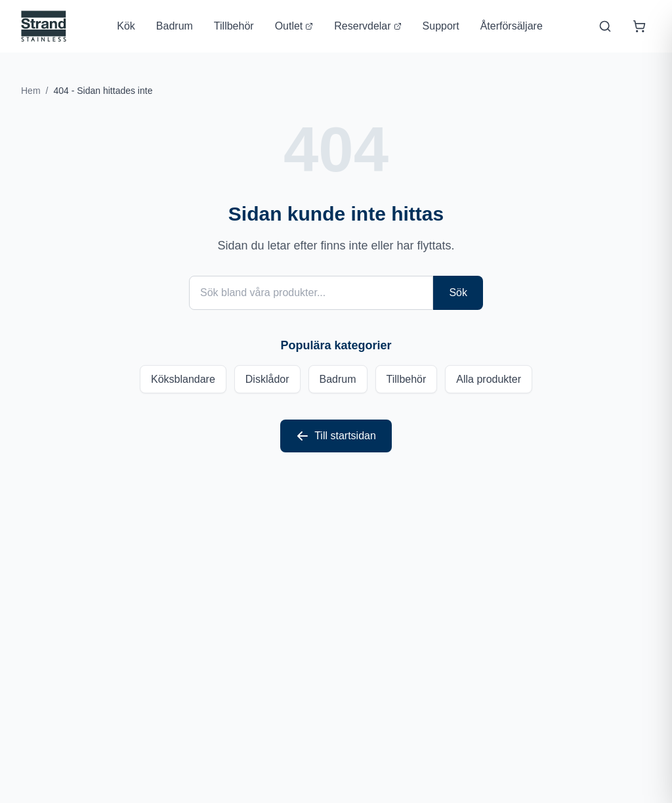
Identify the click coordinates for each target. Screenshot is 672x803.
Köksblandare (183, 379)
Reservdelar (367, 26)
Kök (126, 26)
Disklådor (267, 379)
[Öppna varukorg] (639, 26)
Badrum (175, 26)
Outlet (294, 26)
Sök (458, 293)
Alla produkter (489, 379)
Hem (31, 91)
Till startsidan (336, 436)
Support (441, 26)
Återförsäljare (512, 26)
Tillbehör (234, 26)
